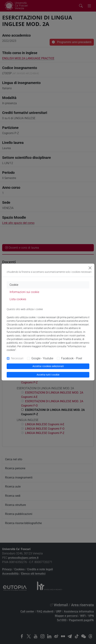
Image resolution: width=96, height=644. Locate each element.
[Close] (90, 268)
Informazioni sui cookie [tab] (24, 292)
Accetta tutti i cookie (48, 375)
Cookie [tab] (14, 285)
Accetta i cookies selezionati (48, 366)
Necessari (17, 358)
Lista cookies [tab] (18, 299)
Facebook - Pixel (72, 358)
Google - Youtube (42, 358)
